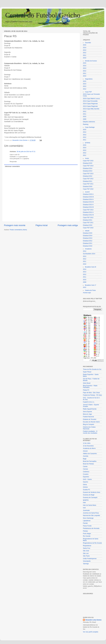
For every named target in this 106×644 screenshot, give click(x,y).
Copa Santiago (90, 127)
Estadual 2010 (88, 187)
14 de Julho (87, 443)
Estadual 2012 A (88, 212)
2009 (85, 119)
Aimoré (85, 451)
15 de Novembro (88, 446)
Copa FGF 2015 (88, 161)
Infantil (87, 231)
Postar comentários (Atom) (18, 230)
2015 (85, 45)
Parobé (85, 523)
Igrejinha (86, 500)
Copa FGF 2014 (88, 166)
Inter (84, 503)
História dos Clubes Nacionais (89, 428)
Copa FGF (88, 92)
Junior (87, 158)
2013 (85, 50)
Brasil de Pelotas (88, 464)
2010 (85, 58)
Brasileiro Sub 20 (91, 267)
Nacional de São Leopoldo (91, 515)
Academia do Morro (89, 448)
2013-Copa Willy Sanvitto (91, 109)
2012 (85, 53)
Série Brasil (87, 383)
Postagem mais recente (15, 225)
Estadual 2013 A (88, 205)
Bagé (85, 459)
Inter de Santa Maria (90, 505)
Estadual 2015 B (88, 197)
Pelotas (85, 531)
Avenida (86, 456)
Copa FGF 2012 (88, 179)
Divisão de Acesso (91, 61)
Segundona (89, 79)
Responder (13, 162)
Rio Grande (87, 536)
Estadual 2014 (88, 168)
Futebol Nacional (88, 417)
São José (86, 551)
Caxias (85, 466)
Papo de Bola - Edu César (91, 393)
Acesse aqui (87, 293)
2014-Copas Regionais (90, 104)
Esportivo (86, 477)
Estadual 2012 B (88, 215)
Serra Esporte (87, 412)
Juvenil (87, 192)
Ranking (86, 124)
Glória (85, 485)
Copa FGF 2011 (88, 184)
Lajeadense (87, 521)
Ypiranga (86, 564)
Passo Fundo (87, 526)
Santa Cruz (87, 548)
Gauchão (88, 43)
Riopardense (87, 546)
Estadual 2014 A (88, 199)
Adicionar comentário (12, 166)
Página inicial (41, 225)
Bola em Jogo (87, 414)
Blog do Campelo (89, 424)
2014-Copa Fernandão (90, 101)
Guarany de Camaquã (90, 497)
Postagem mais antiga (68, 225)
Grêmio (85, 487)
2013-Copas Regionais (90, 106)
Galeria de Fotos (90, 290)
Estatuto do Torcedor (90, 419)
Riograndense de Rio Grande (92, 543)
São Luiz (86, 553)
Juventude (86, 510)
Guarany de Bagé (89, 495)
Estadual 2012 (88, 176)
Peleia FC (86, 390)
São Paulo (86, 556)
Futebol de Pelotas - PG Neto (92, 395)
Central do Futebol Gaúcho (43, 15)
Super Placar (87, 372)
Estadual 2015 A (88, 194)
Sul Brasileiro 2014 (89, 254)
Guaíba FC (87, 490)
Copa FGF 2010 (88, 189)
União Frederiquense (90, 559)
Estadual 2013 (88, 171)
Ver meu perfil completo (91, 632)
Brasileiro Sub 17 (91, 285)
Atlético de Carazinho (90, 454)
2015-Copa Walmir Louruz (91, 99)
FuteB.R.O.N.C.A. (89, 402)
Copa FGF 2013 (88, 174)
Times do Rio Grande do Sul (92, 369)
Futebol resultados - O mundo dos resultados (90, 432)
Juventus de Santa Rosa (91, 513)
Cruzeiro (86, 474)
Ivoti (84, 508)
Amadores (88, 249)
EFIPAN (88, 143)
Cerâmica (86, 472)
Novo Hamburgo (88, 518)
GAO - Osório (87, 479)
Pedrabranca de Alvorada (91, 528)
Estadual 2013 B (88, 207)
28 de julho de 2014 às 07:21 (26, 152)
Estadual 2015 (88, 163)
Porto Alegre (87, 534)
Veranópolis (87, 561)
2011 (85, 55)
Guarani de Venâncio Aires (92, 492)
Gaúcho (85, 482)
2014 (85, 48)
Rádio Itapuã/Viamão (90, 409)
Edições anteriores (89, 122)
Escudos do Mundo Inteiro (91, 422)
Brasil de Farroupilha (90, 461)
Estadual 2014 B (88, 202)
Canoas (85, 469)
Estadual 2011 (88, 181)
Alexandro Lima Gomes (93, 620)
